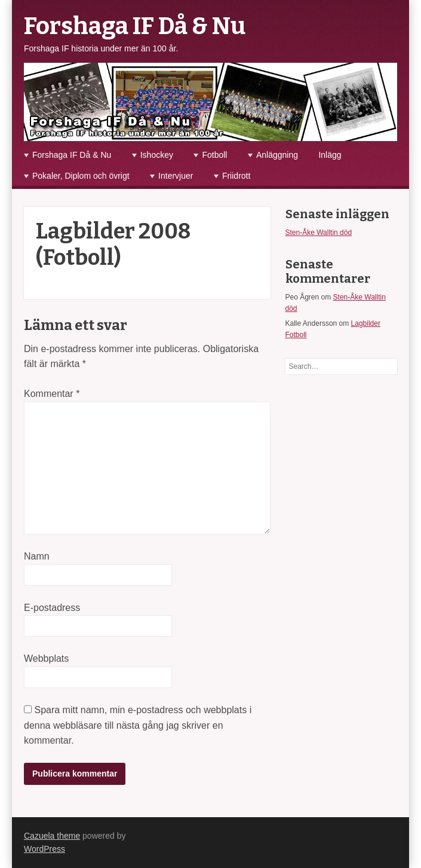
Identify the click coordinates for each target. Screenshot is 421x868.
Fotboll (214, 155)
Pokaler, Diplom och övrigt (81, 176)
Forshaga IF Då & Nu (135, 26)
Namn (37, 556)
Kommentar (52, 394)
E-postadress (52, 608)
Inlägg (330, 155)
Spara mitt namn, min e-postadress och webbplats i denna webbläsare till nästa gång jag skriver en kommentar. (138, 725)
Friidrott (236, 176)
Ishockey (157, 155)
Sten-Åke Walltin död (319, 233)
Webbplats (46, 658)
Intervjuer (176, 176)
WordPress (44, 849)
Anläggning (277, 155)
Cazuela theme (52, 836)
